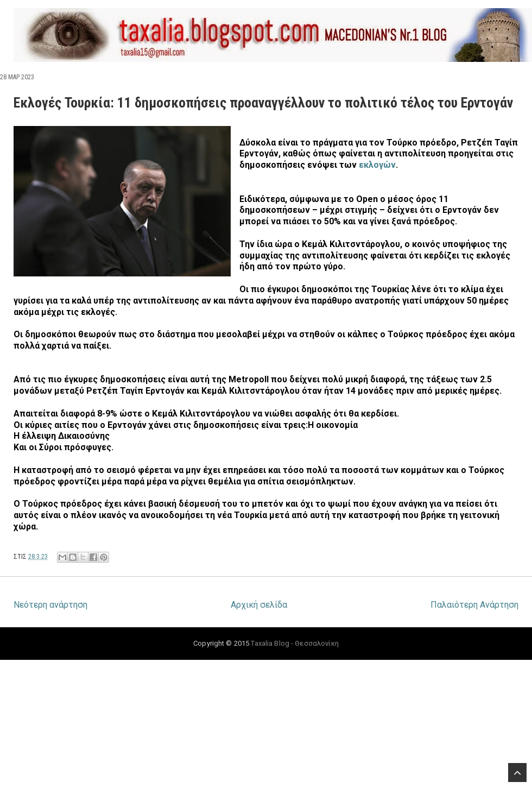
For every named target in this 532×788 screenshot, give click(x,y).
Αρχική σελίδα (259, 605)
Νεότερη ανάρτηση (50, 605)
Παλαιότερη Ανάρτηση (474, 605)
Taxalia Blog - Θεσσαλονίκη (294, 643)
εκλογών (377, 165)
